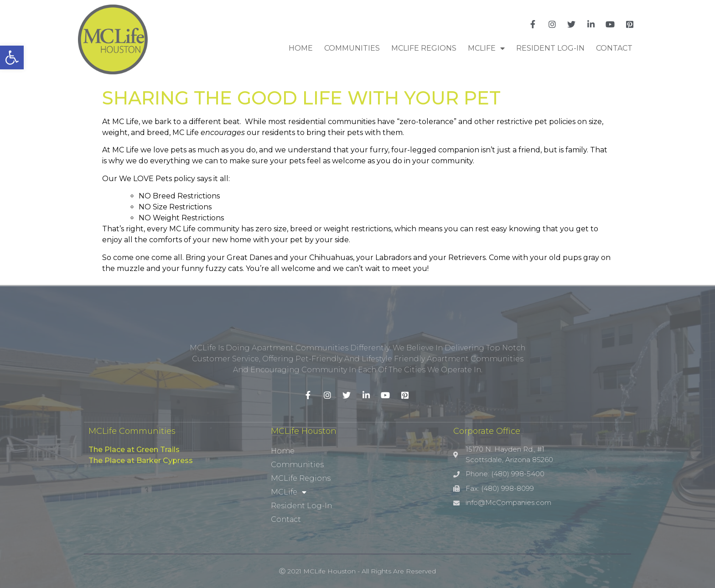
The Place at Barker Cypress (141, 461)
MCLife (486, 48)
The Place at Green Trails (134, 450)
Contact (614, 48)
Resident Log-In (550, 48)
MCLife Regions (424, 48)
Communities (352, 48)
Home (301, 48)
